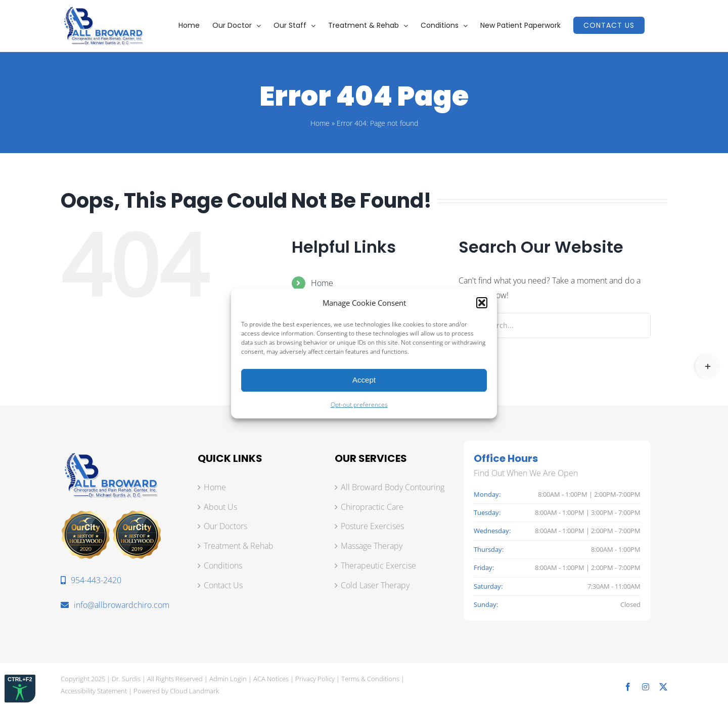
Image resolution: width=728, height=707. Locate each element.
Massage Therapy (372, 546)
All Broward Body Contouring (393, 487)
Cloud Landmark (194, 691)
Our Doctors (225, 526)
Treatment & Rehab (239, 546)
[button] (482, 303)
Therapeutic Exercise (378, 565)
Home (320, 123)
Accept (364, 380)
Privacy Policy (315, 679)
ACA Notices (271, 679)
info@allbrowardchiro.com (115, 605)
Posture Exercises (372, 526)
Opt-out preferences (359, 405)
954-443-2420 (91, 580)
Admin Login (228, 679)
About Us (220, 507)
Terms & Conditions (370, 679)
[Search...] (555, 325)
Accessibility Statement (94, 691)
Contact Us (223, 585)
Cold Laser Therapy (375, 585)
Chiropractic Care (372, 507)
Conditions (223, 565)
